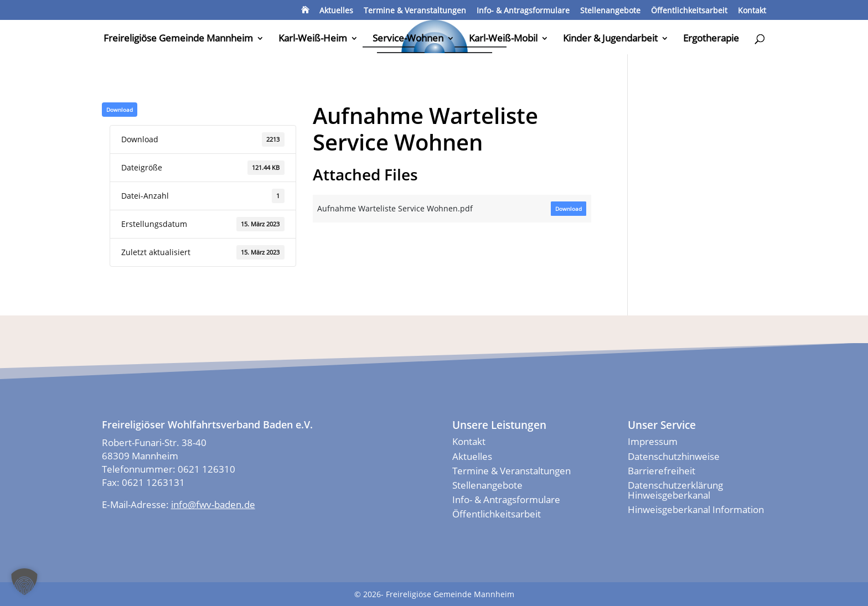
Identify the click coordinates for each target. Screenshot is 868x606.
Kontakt (752, 11)
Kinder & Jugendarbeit (610, 39)
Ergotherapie (711, 39)
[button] (24, 582)
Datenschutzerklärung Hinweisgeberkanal (675, 490)
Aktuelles (336, 11)
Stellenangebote (610, 11)
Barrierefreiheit (662, 471)
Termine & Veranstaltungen (415, 11)
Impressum (653, 441)
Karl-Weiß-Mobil (503, 39)
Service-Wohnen (408, 39)
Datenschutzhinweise (674, 456)
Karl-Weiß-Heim (313, 39)
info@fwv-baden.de (213, 504)
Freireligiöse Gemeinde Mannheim (178, 39)
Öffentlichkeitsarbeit (689, 11)
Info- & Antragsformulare (523, 11)
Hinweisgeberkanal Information (696, 509)
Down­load (120, 110)
